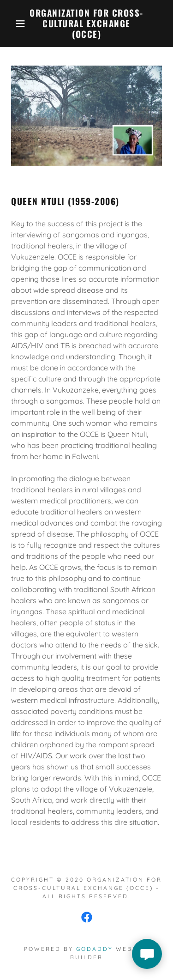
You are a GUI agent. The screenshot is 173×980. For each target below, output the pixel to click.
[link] (86, 24)
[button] (14, 24)
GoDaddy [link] (95, 949)
